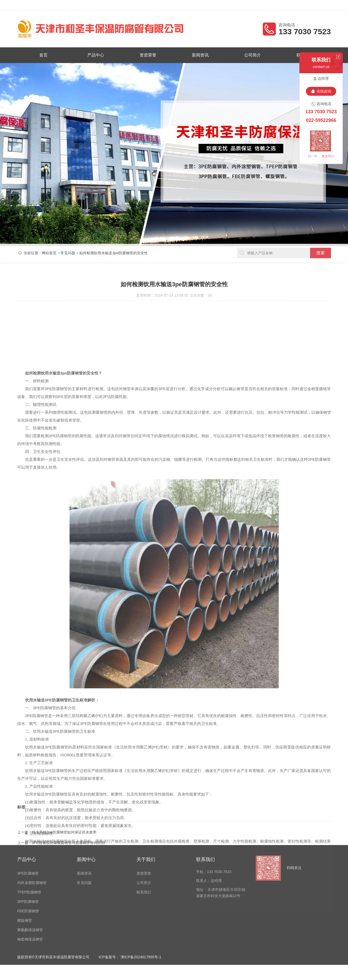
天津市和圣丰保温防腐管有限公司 (60, 5)
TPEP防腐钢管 (29, 845)
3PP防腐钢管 (28, 854)
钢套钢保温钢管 (30, 892)
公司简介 (250, 55)
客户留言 (326, 5)
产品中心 (98, 55)
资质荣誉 (149, 55)
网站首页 (49, 246)
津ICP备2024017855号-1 (141, 910)
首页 (47, 55)
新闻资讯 (199, 55)
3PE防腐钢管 (28, 826)
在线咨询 (324, 91)
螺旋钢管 (25, 873)
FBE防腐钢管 (28, 864)
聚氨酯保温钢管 (30, 883)
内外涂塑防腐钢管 (32, 836)
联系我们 (144, 845)
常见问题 (68, 246)
